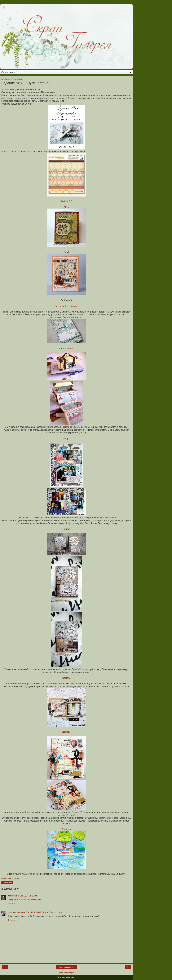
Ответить (12, 904)
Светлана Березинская (66, 306)
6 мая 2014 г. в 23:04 (27, 896)
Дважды (66, 732)
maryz (66, 438)
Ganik (66, 252)
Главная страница (66, 967)
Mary (66, 207)
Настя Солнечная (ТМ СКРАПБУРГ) (25, 912)
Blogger (72, 977)
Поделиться (7, 883)
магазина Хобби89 (37, 152)
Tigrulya (66, 529)
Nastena (66, 678)
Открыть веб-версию (66, 972)
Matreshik (13, 896)
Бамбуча (66, 829)
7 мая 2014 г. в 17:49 (52, 912)
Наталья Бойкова (66, 348)
